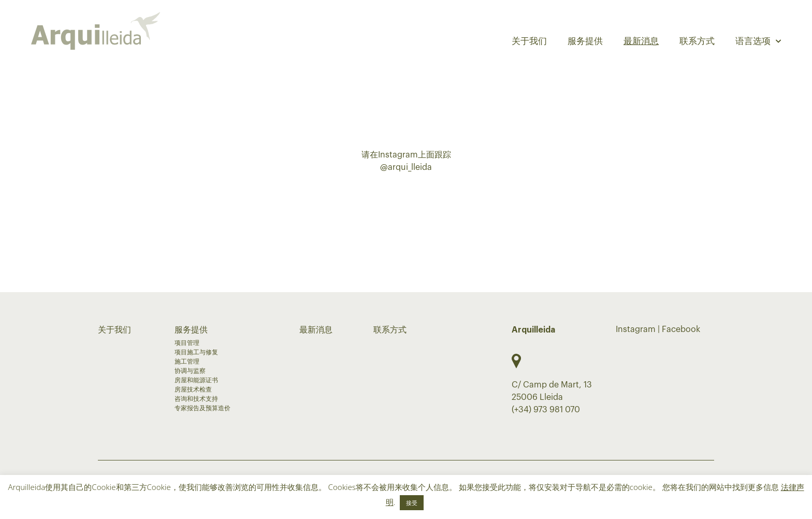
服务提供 (585, 41)
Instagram (636, 329)
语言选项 (758, 41)
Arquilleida (533, 330)
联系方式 (697, 41)
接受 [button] (412, 503)
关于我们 (529, 41)
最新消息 (641, 41)
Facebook (681, 329)
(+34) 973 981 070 (546, 410)
